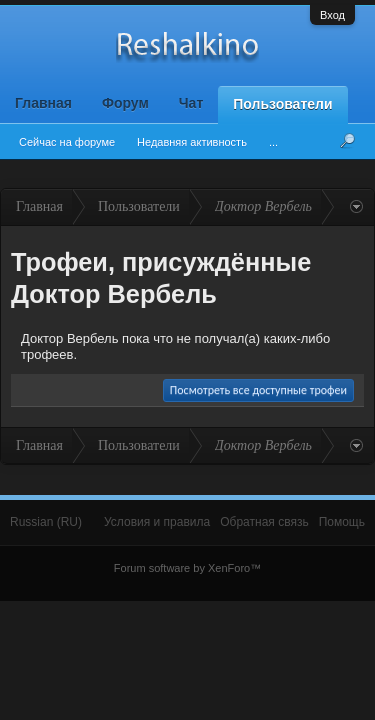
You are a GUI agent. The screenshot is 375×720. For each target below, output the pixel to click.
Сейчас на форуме (67, 142)
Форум (125, 103)
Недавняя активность (192, 142)
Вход (332, 15)
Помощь (342, 522)
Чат (191, 103)
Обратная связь (264, 522)
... (273, 142)
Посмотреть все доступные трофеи (258, 390)
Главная (43, 103)
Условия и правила (157, 522)
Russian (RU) (46, 522)
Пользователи (282, 104)
